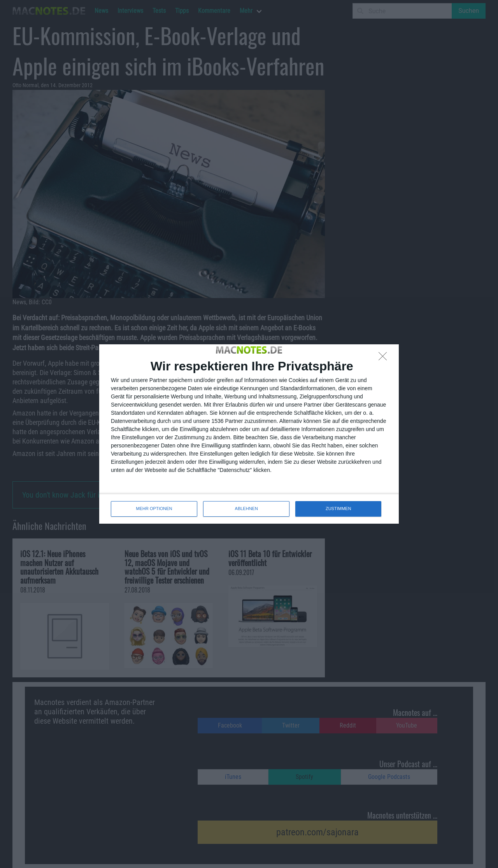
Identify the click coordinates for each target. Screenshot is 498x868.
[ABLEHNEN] (385, 358)
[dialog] (249, 434)
